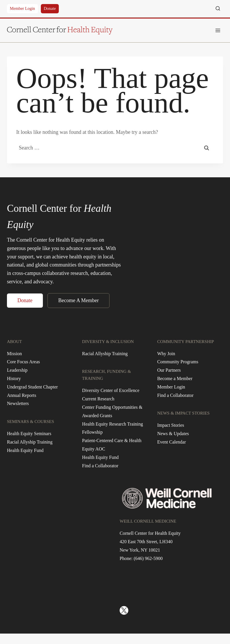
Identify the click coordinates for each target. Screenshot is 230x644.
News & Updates (173, 434)
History (14, 378)
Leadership (17, 370)
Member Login (22, 8)
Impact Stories (171, 425)
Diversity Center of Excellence (111, 390)
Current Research (98, 399)
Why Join (166, 354)
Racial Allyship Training (30, 442)
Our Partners (169, 370)
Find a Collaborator (100, 466)
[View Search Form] (218, 9)
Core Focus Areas (23, 362)
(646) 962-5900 (148, 558)
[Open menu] (218, 30)
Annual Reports (22, 395)
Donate (50, 8)
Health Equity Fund (25, 450)
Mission (14, 354)
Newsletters (18, 403)
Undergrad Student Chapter (32, 387)
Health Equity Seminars (29, 434)
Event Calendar (172, 442)
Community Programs (178, 362)
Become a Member (175, 378)
